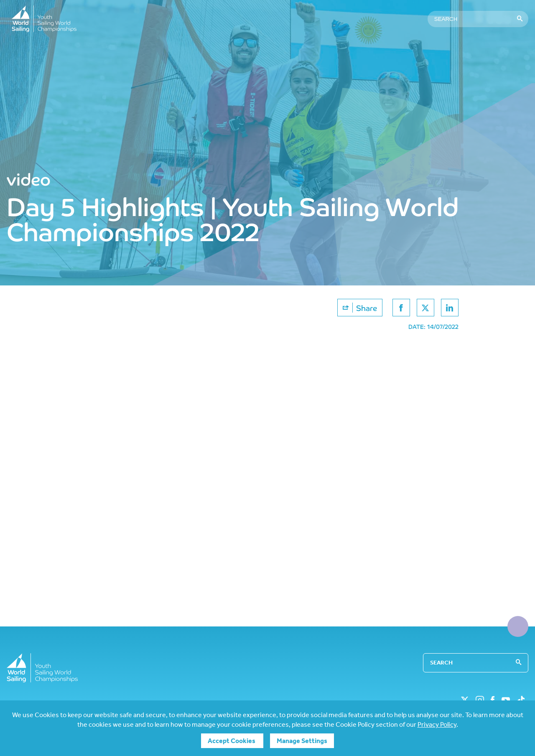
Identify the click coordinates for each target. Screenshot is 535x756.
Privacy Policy (437, 724)
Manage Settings (302, 741)
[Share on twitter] (425, 308)
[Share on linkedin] (450, 308)
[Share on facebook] (401, 308)
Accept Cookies (232, 741)
